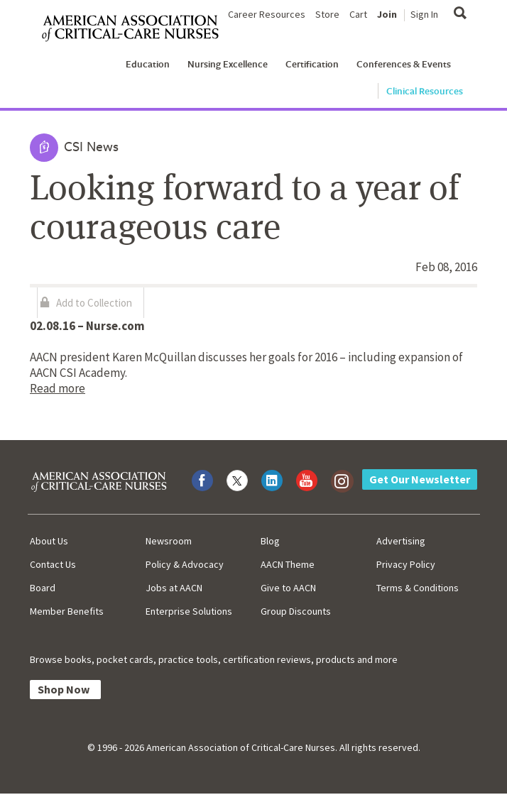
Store (327, 14)
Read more (58, 388)
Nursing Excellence (228, 64)
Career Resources (267, 14)
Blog (270, 541)
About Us (49, 541)
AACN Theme (288, 564)
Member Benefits (67, 611)
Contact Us (53, 564)
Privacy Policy (406, 564)
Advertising (401, 541)
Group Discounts (296, 611)
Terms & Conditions (418, 588)
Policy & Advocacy (185, 564)
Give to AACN (288, 588)
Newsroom (169, 541)
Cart (358, 14)
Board (43, 588)
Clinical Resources (425, 91)
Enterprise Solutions (189, 611)
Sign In (424, 14)
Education (148, 64)
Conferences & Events (404, 64)
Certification (312, 64)
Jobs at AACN (174, 588)
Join (387, 14)
